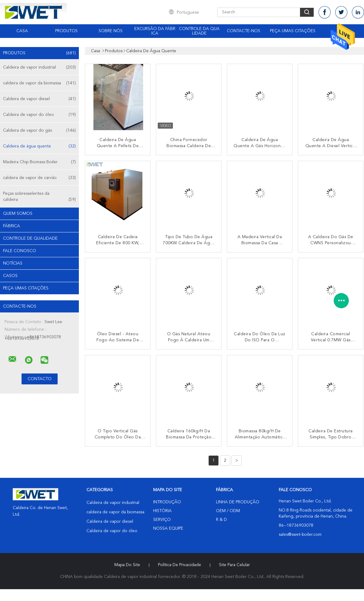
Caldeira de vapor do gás (39, 130)
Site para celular (234, 565)
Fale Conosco (20, 251)
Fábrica (12, 226)
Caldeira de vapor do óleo (39, 115)
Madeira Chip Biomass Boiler (39, 162)
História (162, 511)
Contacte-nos (244, 31)
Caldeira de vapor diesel (39, 99)
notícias (13, 263)
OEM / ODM (228, 511)
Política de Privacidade (180, 565)
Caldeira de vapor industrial (39, 67)
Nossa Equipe (168, 528)
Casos (10, 276)
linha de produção (238, 502)
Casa (22, 31)
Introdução (167, 502)
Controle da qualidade (199, 31)
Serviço (162, 520)
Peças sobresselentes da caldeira (39, 197)
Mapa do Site (127, 565)
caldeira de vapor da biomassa (39, 83)
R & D (221, 520)
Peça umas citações (293, 31)
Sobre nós (111, 31)
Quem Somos (18, 214)
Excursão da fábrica (155, 31)
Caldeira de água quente (39, 146)
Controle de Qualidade (30, 238)
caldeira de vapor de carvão (39, 178)
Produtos (66, 31)
